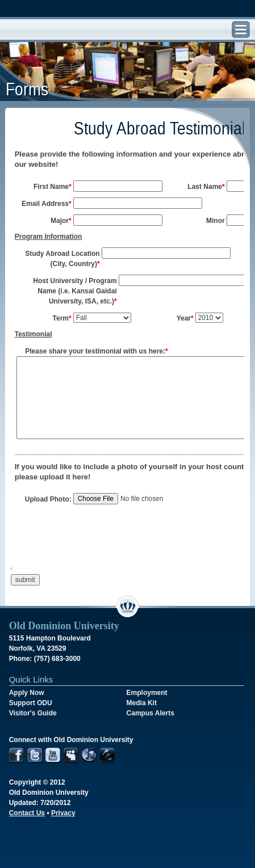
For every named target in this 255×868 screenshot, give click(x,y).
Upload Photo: (48, 499)
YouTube (53, 756)
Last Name (206, 187)
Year (185, 318)
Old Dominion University (45, 30)
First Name (53, 187)
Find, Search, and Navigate (241, 30)
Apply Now (27, 693)
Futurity (108, 756)
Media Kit (142, 703)
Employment (147, 693)
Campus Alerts (151, 713)
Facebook (17, 756)
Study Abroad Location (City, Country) (62, 259)
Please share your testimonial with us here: (96, 351)
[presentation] (95, 543)
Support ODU (31, 703)
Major (61, 221)
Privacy (63, 813)
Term (62, 318)
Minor (216, 221)
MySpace (71, 756)
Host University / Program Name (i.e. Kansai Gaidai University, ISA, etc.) (75, 291)
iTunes (89, 756)
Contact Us (27, 813)
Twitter (35, 756)
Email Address (47, 204)
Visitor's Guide (33, 713)
